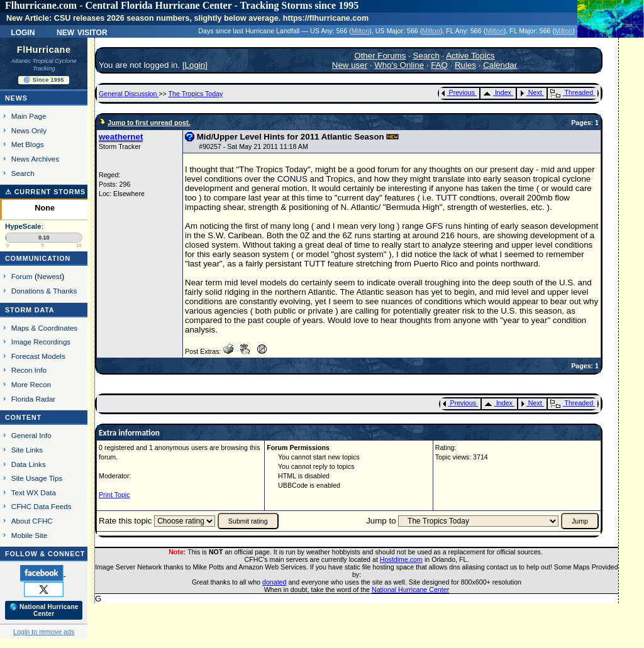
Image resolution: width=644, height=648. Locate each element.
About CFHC (32, 521)
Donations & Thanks (44, 291)
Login (23, 31)
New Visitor (82, 31)
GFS (434, 226)
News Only (29, 130)
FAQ (439, 65)
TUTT (447, 198)
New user (350, 65)
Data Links (29, 464)
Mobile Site (30, 535)
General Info (31, 435)
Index (497, 92)
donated (275, 582)
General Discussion (129, 94)
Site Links (27, 450)
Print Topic (114, 495)
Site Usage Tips (37, 478)
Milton (360, 31)
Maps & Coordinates (44, 328)
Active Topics (470, 56)
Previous (458, 92)
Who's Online (399, 65)
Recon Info (29, 370)
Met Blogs (28, 144)
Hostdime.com (401, 559)
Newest (49, 276)
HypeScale (23, 226)
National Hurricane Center (410, 590)
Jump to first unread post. (149, 123)
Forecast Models (38, 356)
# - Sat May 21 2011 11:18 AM (253, 146)
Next (531, 92)
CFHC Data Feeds (42, 506)
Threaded (572, 92)
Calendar (500, 65)
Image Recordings (41, 342)
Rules (465, 65)
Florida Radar (34, 399)
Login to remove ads (44, 632)
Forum (22, 276)
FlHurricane (44, 50)
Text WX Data (34, 492)
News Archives (35, 159)
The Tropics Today (196, 94)
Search (23, 173)
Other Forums (380, 56)
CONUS (292, 179)
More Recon (31, 384)
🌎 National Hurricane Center (44, 610)
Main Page (29, 116)
